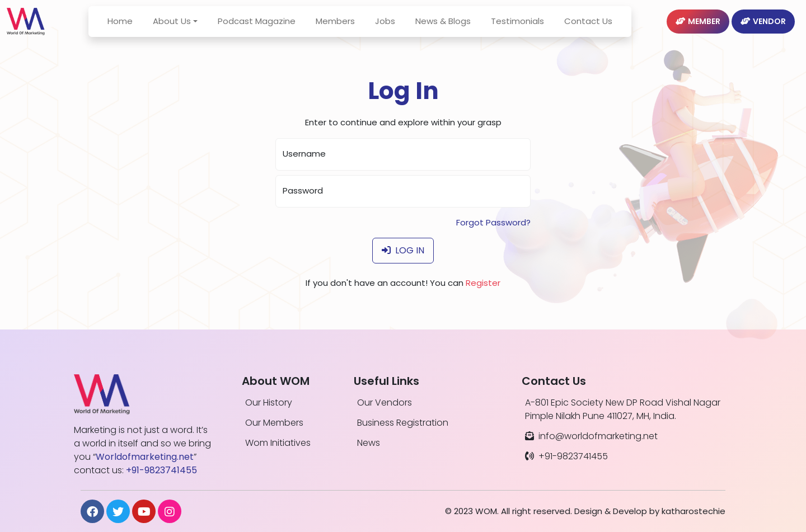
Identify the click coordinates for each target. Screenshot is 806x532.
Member (698, 28)
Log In (403, 250)
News (369, 443)
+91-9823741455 (566, 456)
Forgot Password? (493, 222)
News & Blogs (452, 28)
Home (129, 28)
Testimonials (526, 28)
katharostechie (693, 511)
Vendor (763, 28)
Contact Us (597, 28)
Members (344, 28)
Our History (269, 402)
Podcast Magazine (266, 28)
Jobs (394, 28)
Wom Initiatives (278, 443)
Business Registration (403, 423)
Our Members (274, 423)
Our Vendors (385, 402)
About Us (181, 28)
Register (483, 283)
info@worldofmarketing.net (591, 436)
